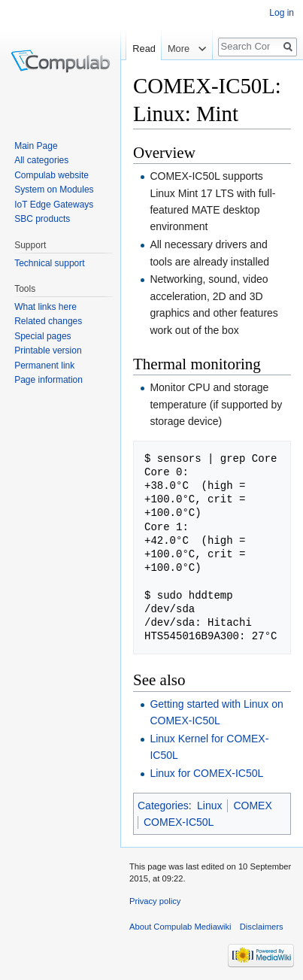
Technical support (49, 263)
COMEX (252, 806)
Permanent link (44, 366)
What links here (45, 307)
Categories (163, 806)
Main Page (36, 146)
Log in (282, 13)
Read (143, 49)
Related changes (48, 321)
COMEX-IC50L (179, 822)
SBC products (42, 219)
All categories (41, 160)
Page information (48, 380)
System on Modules (54, 190)
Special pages (42, 336)
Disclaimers (262, 927)
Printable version (48, 350)
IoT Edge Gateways (54, 205)
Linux (209, 806)
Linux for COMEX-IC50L (206, 773)
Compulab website (52, 175)
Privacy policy (155, 901)
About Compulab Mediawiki (180, 927)
